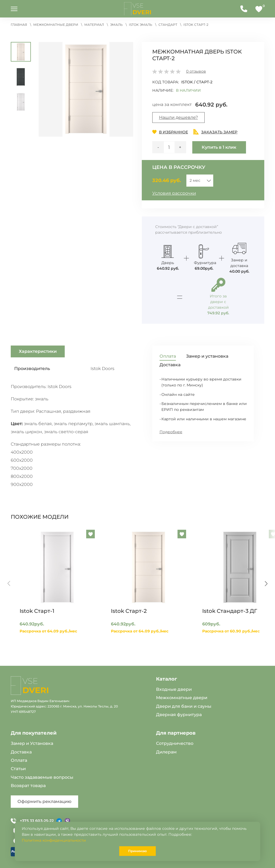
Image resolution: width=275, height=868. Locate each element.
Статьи (18, 769)
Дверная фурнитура (179, 715)
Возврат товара (28, 786)
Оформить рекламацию (44, 801)
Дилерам (166, 752)
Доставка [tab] (170, 365)
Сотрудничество (175, 743)
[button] (86, 89)
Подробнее (171, 432)
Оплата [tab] (168, 356)
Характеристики (38, 351)
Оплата (19, 760)
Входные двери (174, 689)
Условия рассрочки (174, 193)
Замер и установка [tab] (207, 356)
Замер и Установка (32, 743)
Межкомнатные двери (182, 698)
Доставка (21, 752)
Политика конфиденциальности (54, 840)
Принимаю (137, 851)
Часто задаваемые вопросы (42, 777)
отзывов (196, 71)
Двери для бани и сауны (184, 706)
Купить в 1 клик (219, 147)
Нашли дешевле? (178, 117)
